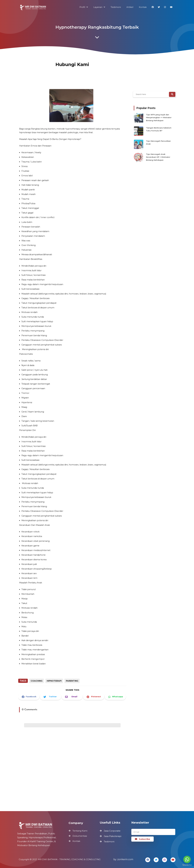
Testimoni (109, 842)
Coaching (38, 670)
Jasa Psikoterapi (113, 836)
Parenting (72, 670)
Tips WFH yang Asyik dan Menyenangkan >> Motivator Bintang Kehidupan (158, 119)
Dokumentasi (80, 836)
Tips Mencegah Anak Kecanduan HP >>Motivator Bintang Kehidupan (158, 154)
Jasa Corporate (112, 831)
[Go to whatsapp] (187, 859)
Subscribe (142, 839)
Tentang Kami (80, 831)
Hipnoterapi (55, 670)
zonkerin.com (125, 859)
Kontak (77, 841)
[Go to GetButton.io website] (187, 865)
